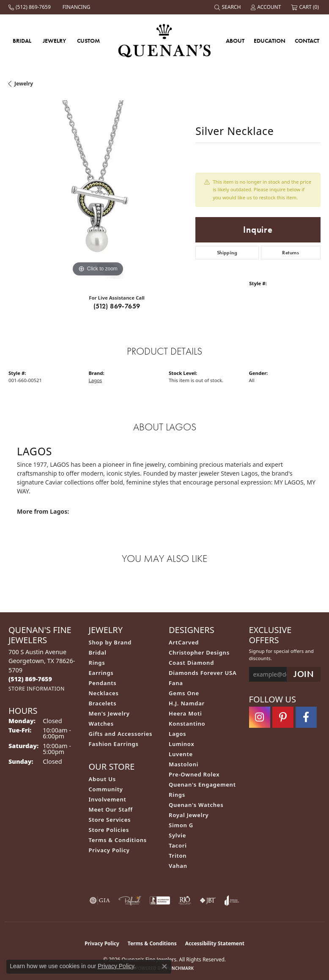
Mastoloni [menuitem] (184, 764)
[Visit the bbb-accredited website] (160, 900)
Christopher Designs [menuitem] (199, 652)
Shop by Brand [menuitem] (110, 642)
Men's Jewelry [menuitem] (109, 713)
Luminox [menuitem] (182, 744)
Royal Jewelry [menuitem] (189, 815)
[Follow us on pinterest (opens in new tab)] (283, 717)
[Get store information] (37, 689)
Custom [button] (88, 41)
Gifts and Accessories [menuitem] (121, 734)
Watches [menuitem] (101, 724)
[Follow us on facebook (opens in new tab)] (306, 717)
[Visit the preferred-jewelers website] (130, 900)
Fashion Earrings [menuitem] (114, 744)
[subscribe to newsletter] (304, 674)
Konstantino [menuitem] (187, 724)
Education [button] (270, 41)
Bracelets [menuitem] (103, 703)
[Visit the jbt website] (208, 900)
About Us (102, 779)
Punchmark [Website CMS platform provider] (180, 968)
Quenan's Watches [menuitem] (196, 805)
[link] (30, 7)
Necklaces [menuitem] (104, 693)
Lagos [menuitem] (177, 734)
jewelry (24, 84)
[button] (228, 7)
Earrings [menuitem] (101, 673)
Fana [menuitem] (176, 683)
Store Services (110, 820)
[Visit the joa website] (232, 900)
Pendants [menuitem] (103, 683)
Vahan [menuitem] (178, 866)
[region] (98, 190)
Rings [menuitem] (97, 663)
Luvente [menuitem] (181, 754)
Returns (291, 253)
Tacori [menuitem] (178, 845)
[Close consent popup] (164, 966)
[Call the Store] (30, 679)
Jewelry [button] (54, 41)
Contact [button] (307, 41)
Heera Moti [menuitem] (185, 713)
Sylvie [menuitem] (177, 835)
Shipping (227, 253)
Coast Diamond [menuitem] (191, 663)
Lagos (96, 380)
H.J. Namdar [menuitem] (187, 703)
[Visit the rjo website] (185, 900)
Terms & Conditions (118, 840)
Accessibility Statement (215, 943)
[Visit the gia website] (100, 900)
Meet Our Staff (111, 809)
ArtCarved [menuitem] (184, 642)
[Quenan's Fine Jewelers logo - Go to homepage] (165, 40)
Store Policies (109, 830)
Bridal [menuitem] (98, 652)
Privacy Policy (109, 850)
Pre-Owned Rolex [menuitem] (194, 774)
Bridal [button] (22, 41)
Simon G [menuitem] (181, 825)
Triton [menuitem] (178, 856)
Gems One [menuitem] (184, 693)
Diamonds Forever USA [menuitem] (203, 673)
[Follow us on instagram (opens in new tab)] (260, 717)
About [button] (235, 41)
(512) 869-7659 (117, 306)
